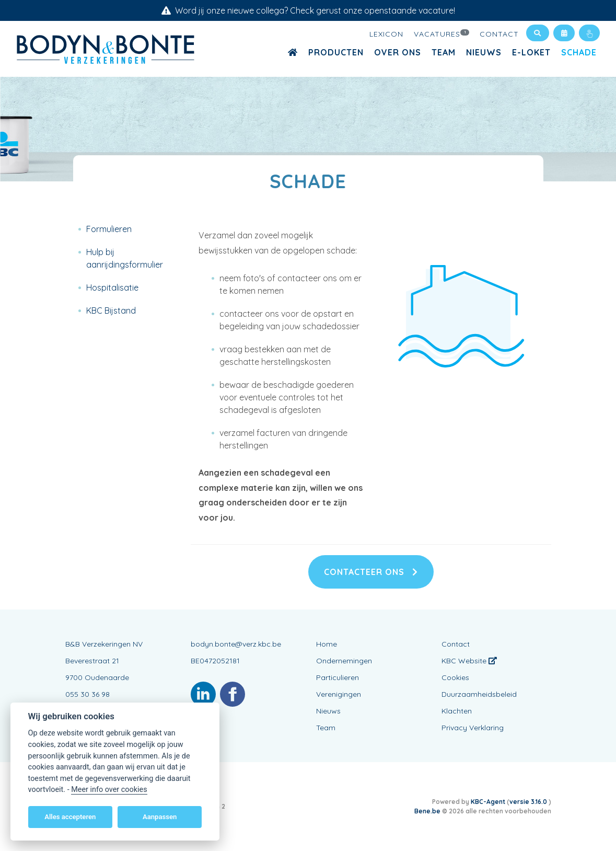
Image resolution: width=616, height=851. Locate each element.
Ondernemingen (344, 661)
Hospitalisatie (112, 287)
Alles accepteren (70, 817)
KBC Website (469, 661)
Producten (336, 52)
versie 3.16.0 (529, 802)
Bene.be (427, 811)
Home (327, 644)
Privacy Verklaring (473, 728)
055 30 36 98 (88, 694)
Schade (579, 52)
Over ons (398, 52)
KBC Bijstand (111, 310)
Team (444, 52)
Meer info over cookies (109, 790)
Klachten (457, 711)
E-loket (531, 52)
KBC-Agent (488, 802)
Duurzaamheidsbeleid (479, 694)
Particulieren (338, 677)
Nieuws (484, 52)
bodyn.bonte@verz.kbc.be (236, 644)
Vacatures (441, 33)
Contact (499, 34)
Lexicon (386, 34)
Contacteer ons (371, 572)
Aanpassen (160, 817)
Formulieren (109, 229)
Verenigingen (339, 694)
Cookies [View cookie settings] (455, 677)
